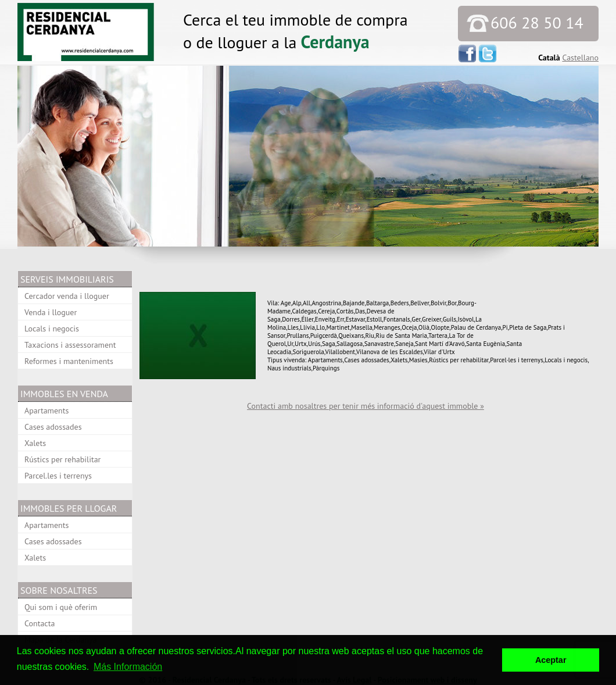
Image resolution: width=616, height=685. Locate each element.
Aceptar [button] (551, 660)
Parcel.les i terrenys (58, 476)
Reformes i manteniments (69, 361)
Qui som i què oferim (61, 607)
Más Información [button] (128, 667)
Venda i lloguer (51, 312)
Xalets (35, 443)
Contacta (40, 623)
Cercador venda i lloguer (67, 296)
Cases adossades (53, 427)
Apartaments (46, 411)
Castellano (580, 58)
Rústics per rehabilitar (62, 459)
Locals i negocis (52, 329)
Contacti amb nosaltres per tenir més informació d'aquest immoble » (366, 406)
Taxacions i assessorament (70, 345)
